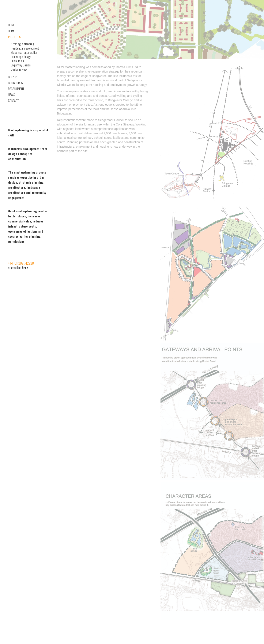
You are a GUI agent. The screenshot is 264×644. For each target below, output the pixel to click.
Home (11, 25)
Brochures (15, 83)
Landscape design (21, 57)
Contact (13, 100)
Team (11, 31)
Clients (13, 77)
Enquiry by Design (21, 65)
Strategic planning (22, 44)
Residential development (25, 48)
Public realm (18, 61)
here (25, 268)
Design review (19, 69)
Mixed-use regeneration (24, 52)
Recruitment (16, 89)
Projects (14, 37)
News (11, 94)
